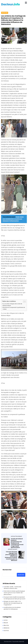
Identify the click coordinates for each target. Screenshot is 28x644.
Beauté (6, 623)
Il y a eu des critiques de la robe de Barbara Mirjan (12, 305)
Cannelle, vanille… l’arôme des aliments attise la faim (12, 588)
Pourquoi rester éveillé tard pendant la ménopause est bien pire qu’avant (15, 598)
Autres (6, 620)
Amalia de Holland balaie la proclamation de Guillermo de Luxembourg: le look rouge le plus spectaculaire (17, 543)
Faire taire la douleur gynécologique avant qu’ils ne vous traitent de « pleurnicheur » (14, 593)
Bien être (6, 625)
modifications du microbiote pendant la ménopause (12, 608)
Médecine (6, 628)
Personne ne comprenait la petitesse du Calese (14, 308)
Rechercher (7, 570)
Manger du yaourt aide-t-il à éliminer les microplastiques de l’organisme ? (13, 603)
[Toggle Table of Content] (24, 302)
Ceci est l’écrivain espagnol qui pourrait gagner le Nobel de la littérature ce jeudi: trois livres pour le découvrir (11, 556)
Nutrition (5, 13)
